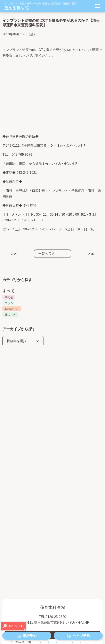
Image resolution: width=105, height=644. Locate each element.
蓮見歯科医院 (16, 8)
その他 (9, 297)
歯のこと (10, 315)
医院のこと (12, 309)
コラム (9, 303)
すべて (9, 291)
